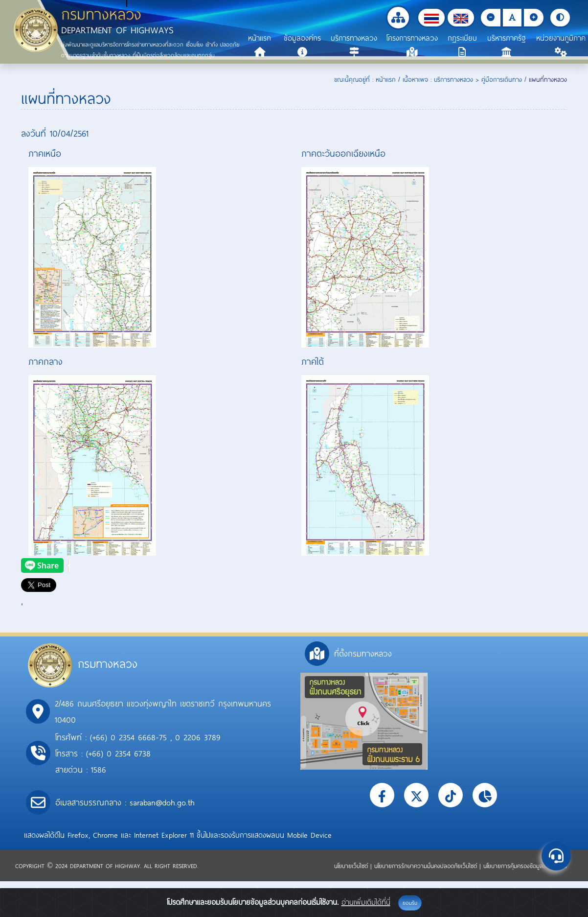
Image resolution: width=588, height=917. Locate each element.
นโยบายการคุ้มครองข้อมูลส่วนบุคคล (525, 866)
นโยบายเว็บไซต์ (352, 866)
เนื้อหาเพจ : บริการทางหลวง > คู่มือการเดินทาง (462, 79)
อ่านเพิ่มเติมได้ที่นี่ (366, 902)
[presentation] (45, 565)
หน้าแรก (386, 79)
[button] (431, 18)
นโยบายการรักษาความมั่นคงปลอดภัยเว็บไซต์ (427, 866)
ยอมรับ (410, 903)
